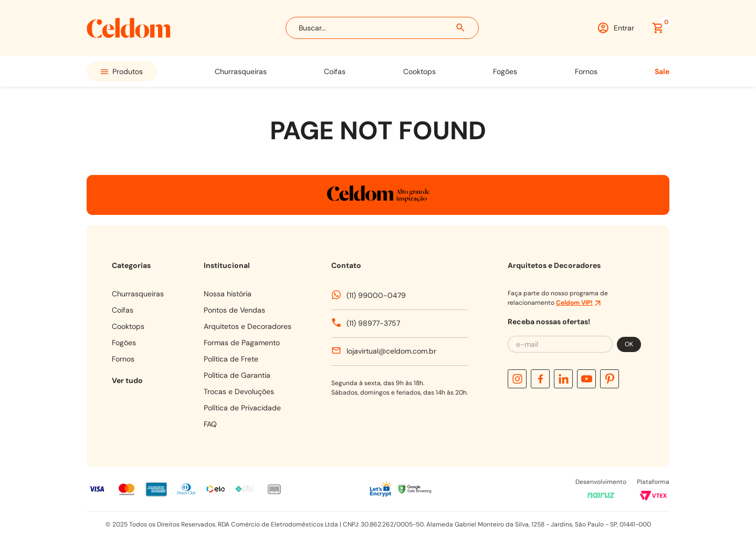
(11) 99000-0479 (376, 295)
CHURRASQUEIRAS (241, 71)
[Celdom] (129, 35)
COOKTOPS (419, 71)
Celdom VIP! (574, 303)
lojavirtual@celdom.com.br (391, 351)
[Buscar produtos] (461, 28)
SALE (662, 71)
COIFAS (335, 71)
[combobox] (382, 28)
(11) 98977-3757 (373, 323)
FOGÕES (505, 71)
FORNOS (586, 71)
